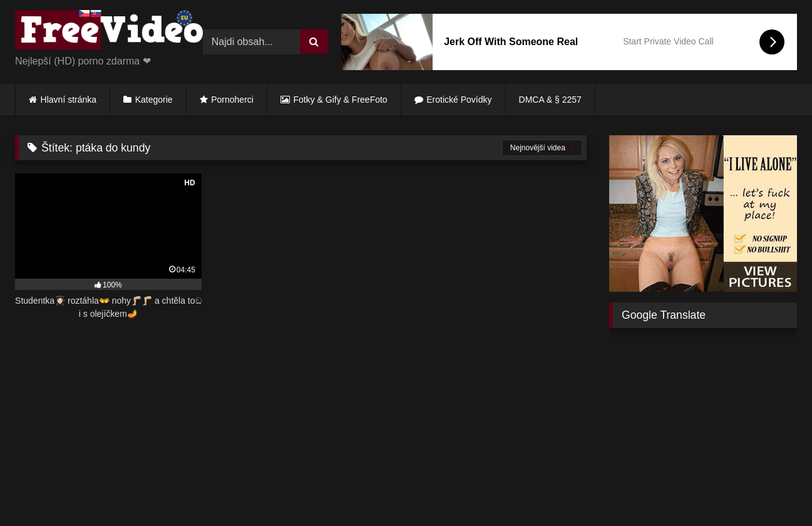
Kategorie (154, 100)
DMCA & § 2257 (550, 100)
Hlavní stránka (69, 100)
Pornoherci (232, 100)
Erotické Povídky (459, 100)
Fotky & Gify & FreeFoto (341, 100)
